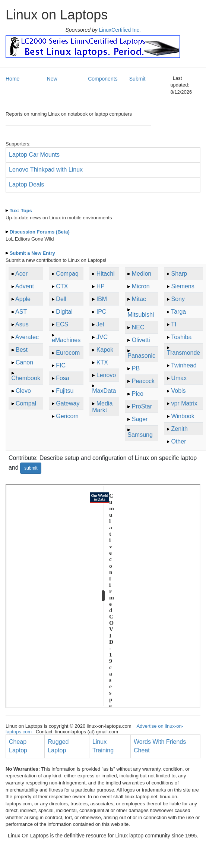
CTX (62, 286)
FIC (61, 365)
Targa (178, 312)
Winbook (183, 416)
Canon (24, 362)
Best (22, 350)
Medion (142, 274)
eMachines (66, 340)
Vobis (178, 391)
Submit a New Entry (32, 253)
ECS (62, 324)
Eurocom (68, 353)
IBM (102, 299)
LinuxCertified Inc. (119, 30)
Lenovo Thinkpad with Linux (46, 170)
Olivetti (141, 340)
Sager (140, 419)
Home (12, 79)
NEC (138, 327)
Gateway (68, 403)
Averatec (27, 337)
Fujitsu (65, 391)
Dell (61, 299)
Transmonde (183, 353)
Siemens (183, 286)
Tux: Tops (21, 211)
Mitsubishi (141, 315)
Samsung (140, 435)
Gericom (67, 416)
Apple (23, 299)
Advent (25, 286)
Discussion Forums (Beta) (40, 232)
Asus (22, 324)
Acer (21, 274)
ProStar (142, 406)
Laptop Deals (26, 184)
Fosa (63, 378)
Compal (26, 403)
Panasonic (141, 356)
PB (136, 368)
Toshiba (181, 337)
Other (178, 441)
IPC (102, 312)
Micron (141, 286)
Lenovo (106, 375)
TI (174, 324)
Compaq (67, 274)
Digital (64, 312)
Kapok (105, 350)
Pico (138, 394)
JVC (102, 337)
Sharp (179, 274)
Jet (100, 324)
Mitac (139, 299)
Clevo (23, 391)
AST (21, 312)
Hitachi (106, 274)
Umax (179, 378)
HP (101, 286)
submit (31, 468)
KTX (102, 362)
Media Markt (102, 407)
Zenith (179, 429)
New (52, 79)
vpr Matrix (184, 403)
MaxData (104, 391)
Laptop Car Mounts (34, 155)
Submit (137, 79)
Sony (178, 299)
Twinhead (184, 365)
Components (103, 79)
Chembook (26, 378)
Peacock (143, 381)
